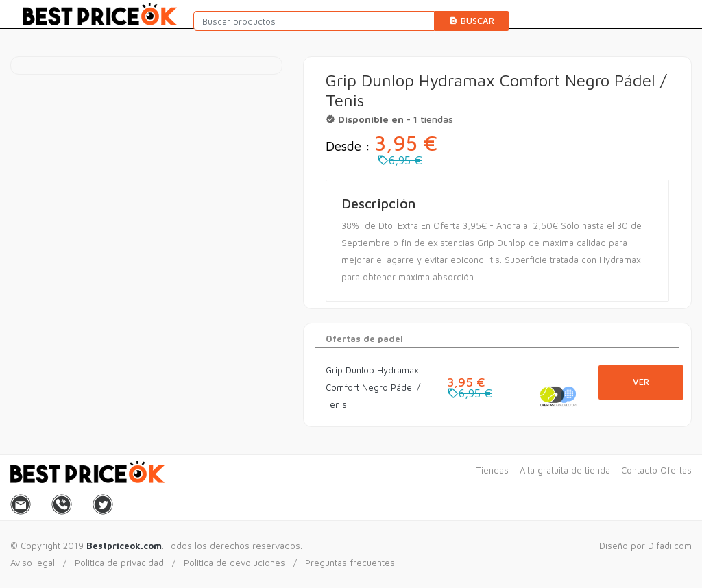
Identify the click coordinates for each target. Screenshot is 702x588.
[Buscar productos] (314, 21)
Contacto (639, 470)
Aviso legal (33, 563)
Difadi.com (670, 546)
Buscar (472, 21)
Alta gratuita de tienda (565, 470)
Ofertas (676, 470)
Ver (641, 382)
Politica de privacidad (119, 563)
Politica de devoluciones (234, 563)
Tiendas (493, 470)
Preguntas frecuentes (350, 563)
